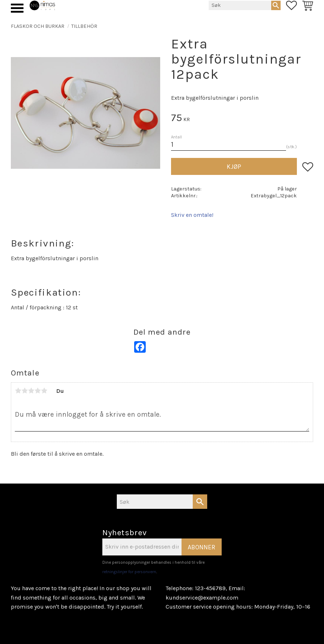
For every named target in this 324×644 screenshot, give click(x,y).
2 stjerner (25, 391)
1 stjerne (18, 391)
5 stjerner (44, 391)
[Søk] (276, 5)
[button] (17, 8)
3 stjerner (31, 391)
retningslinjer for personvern (129, 572)
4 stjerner (38, 391)
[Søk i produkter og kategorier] (240, 5)
